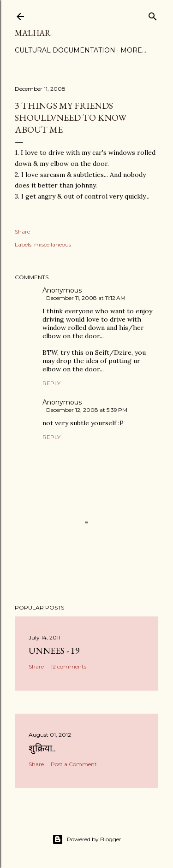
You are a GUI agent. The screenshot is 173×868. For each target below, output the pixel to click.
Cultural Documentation (65, 50)
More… (133, 50)
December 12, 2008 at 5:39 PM (87, 410)
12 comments (69, 666)
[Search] (153, 15)
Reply (51, 383)
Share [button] (22, 232)
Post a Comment (74, 764)
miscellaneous (53, 244)
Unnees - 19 (54, 651)
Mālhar (33, 33)
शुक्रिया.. (42, 748)
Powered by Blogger (87, 839)
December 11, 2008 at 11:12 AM (86, 298)
